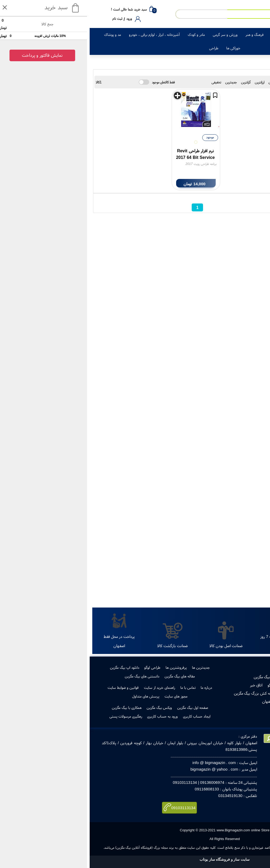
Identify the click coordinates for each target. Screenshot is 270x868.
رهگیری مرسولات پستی (208, 693)
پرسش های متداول (56, 696)
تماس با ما (98, 687)
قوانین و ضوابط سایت (33, 687)
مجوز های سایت (86, 696)
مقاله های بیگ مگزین (90, 676)
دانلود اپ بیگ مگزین (35, 667)
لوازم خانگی (220, 35)
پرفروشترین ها (86, 667)
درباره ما (117, 687)
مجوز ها (228, 685)
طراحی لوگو (63, 667)
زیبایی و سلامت (193, 35)
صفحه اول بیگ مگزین (103, 708)
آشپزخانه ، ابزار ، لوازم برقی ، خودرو (65, 35)
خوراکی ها (144, 48)
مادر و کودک (107, 35)
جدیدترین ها (111, 667)
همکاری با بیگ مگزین (37, 708)
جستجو (240, 594)
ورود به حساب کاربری (73, 716)
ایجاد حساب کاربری (107, 716)
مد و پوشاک (23, 35)
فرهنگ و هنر (165, 35)
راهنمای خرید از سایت (70, 687)
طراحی (124, 48)
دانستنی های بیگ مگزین (52, 676)
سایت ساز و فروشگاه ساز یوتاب (135, 859)
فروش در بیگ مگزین (180, 677)
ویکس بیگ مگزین (70, 708)
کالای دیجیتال (246, 35)
